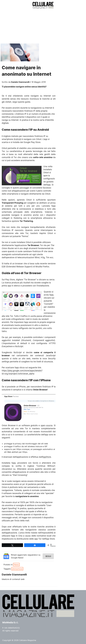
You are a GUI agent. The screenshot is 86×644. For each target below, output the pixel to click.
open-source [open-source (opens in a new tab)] (47, 425)
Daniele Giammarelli (20, 82)
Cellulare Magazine (28, 640)
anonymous (17, 569)
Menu (6, 5)
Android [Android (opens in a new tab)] (17, 139)
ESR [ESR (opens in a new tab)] (4, 267)
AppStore (47, 457)
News (16, 565)
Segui (48, 556)
